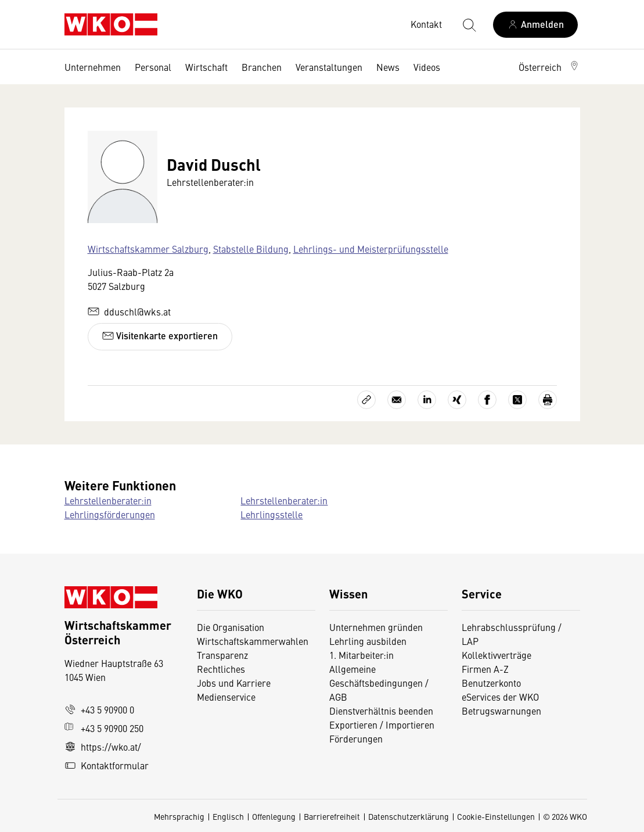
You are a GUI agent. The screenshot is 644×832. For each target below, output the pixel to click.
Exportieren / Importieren (382, 725)
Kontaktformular (107, 765)
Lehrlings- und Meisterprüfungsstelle (371, 249)
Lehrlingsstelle (271, 514)
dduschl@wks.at (129, 311)
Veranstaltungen (329, 67)
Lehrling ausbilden (368, 641)
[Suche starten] (469, 24)
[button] (549, 67)
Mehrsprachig (179, 816)
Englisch (228, 816)
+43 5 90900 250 (104, 728)
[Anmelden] (535, 25)
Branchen (262, 67)
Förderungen (356, 738)
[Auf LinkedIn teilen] (427, 400)
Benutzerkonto (491, 683)
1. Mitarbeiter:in (361, 655)
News (388, 67)
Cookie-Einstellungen (496, 816)
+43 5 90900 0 (99, 709)
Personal (153, 67)
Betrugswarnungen (503, 711)
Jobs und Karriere (234, 683)
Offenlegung (274, 816)
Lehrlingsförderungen (110, 514)
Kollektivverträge (497, 655)
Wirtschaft (206, 67)
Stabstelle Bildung (251, 249)
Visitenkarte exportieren (160, 336)
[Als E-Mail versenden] (397, 400)
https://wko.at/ (103, 747)
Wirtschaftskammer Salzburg (148, 249)
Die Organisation (231, 627)
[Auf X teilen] (517, 400)
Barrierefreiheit (332, 816)
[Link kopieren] (366, 400)
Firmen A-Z (485, 669)
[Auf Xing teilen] (457, 400)
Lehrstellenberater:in (108, 500)
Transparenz (222, 655)
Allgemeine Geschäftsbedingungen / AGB (379, 683)
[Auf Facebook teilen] (487, 400)
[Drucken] (548, 400)
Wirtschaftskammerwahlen (253, 641)
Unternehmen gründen (376, 627)
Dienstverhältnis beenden (381, 711)
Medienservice (226, 697)
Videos (427, 67)
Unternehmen (93, 67)
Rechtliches (221, 669)
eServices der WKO (500, 697)
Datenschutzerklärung (409, 816)
